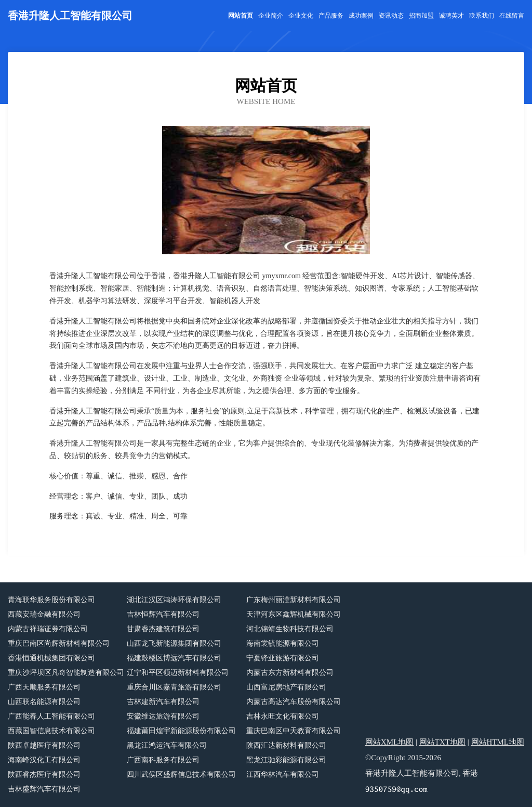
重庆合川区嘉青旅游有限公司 (174, 687)
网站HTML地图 (498, 742)
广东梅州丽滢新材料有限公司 (294, 600)
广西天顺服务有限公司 (44, 687)
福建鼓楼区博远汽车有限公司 (174, 658)
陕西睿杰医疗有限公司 (44, 775)
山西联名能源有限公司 (44, 702)
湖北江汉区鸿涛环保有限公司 (174, 600)
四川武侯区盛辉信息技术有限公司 (181, 775)
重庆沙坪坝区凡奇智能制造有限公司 (66, 673)
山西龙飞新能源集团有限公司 (174, 643)
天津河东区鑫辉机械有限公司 (294, 614)
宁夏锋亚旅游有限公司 (283, 658)
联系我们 (482, 16)
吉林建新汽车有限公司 (163, 702)
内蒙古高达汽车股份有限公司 (294, 702)
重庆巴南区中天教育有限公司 (294, 731)
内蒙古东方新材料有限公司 (290, 673)
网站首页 (241, 16)
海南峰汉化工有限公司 (44, 760)
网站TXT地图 (442, 742)
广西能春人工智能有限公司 (51, 716)
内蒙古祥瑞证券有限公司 (48, 629)
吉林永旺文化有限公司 (283, 716)
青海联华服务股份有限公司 (51, 600)
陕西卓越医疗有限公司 (44, 745)
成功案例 (361, 16)
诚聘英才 (451, 16)
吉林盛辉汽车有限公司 (44, 789)
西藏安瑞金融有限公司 (44, 614)
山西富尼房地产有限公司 (286, 687)
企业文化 (301, 16)
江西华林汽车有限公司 (283, 775)
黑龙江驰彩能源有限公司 (286, 760)
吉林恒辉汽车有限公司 (163, 614)
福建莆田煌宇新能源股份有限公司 (181, 731)
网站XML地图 (389, 742)
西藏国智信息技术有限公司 (51, 731)
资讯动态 (391, 16)
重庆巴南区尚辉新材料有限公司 (59, 643)
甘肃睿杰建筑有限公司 (163, 629)
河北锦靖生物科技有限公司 (290, 629)
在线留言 (512, 16)
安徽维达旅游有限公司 (163, 716)
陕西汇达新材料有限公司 (286, 745)
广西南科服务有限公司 (163, 760)
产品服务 (331, 16)
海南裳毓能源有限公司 (283, 643)
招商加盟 (421, 16)
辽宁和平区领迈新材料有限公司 (178, 673)
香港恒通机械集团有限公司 (51, 658)
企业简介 (271, 16)
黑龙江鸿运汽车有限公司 (167, 745)
